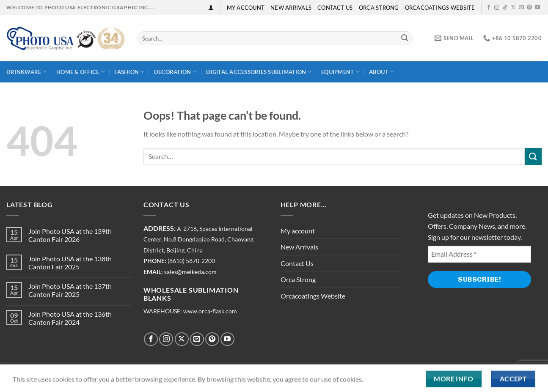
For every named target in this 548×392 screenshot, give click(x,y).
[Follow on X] (513, 8)
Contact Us (335, 8)
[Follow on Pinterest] (529, 8)
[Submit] (405, 38)
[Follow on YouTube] (537, 8)
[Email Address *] (479, 254)
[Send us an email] (521, 8)
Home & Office (81, 72)
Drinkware (27, 72)
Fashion (129, 72)
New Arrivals (291, 8)
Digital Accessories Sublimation (259, 72)
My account (246, 8)
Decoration (175, 72)
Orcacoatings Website (440, 8)
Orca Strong (379, 8)
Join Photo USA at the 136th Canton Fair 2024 (70, 318)
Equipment (340, 72)
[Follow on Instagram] (497, 8)
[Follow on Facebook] (489, 8)
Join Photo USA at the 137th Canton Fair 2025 (70, 290)
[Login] (211, 7)
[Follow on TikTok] (505, 8)
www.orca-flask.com (210, 311)
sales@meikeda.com (190, 272)
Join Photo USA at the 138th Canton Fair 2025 (70, 263)
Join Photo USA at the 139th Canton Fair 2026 (70, 235)
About (381, 72)
